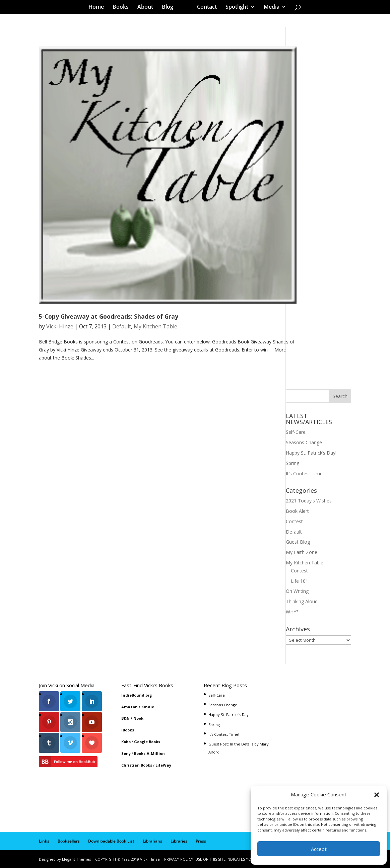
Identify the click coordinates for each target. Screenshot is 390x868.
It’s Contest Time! (305, 474)
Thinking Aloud (302, 601)
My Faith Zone (302, 552)
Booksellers (69, 841)
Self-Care (296, 432)
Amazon (129, 707)
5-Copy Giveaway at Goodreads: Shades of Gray (109, 316)
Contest (294, 521)
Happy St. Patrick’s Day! (311, 453)
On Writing (297, 591)
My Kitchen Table (155, 326)
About (148, 8)
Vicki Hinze (60, 326)
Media (269, 8)
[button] (377, 795)
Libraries (179, 841)
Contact (205, 8)
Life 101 (300, 581)
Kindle (148, 707)
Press (201, 841)
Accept (319, 849)
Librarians (152, 841)
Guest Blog (298, 542)
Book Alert (297, 511)
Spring (292, 463)
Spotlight (235, 8)
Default (122, 326)
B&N (125, 718)
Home (99, 8)
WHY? (292, 612)
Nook (138, 718)
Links (44, 841)
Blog (170, 8)
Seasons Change (304, 442)
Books (123, 8)
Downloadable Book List (111, 841)
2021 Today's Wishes (309, 501)
